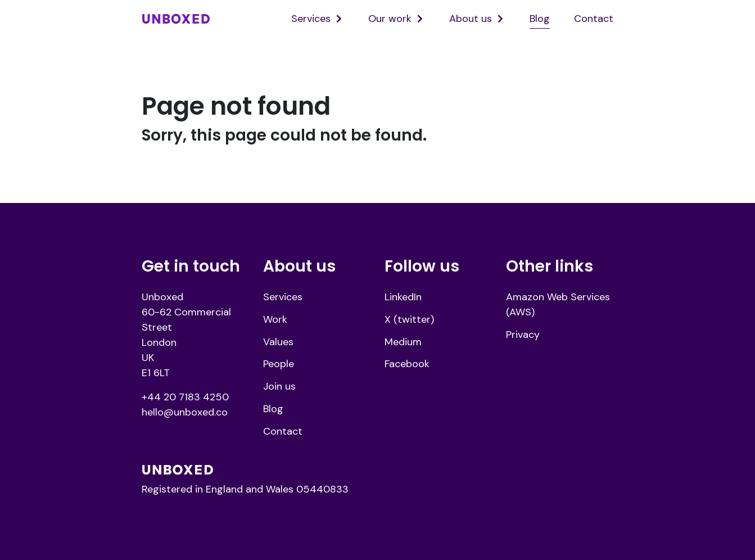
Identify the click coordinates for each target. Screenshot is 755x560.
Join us (279, 386)
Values (278, 342)
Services (311, 19)
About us (471, 19)
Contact (594, 19)
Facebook (407, 364)
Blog (540, 19)
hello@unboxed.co (185, 412)
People (279, 364)
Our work (390, 19)
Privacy (523, 335)
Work (275, 319)
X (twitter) (409, 319)
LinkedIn (403, 297)
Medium (403, 342)
